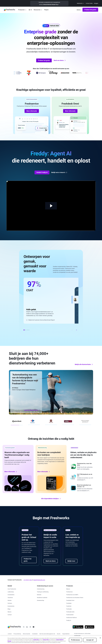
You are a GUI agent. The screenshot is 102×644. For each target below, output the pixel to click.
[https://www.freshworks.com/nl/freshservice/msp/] (72, 595)
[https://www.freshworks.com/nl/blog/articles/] (9, 609)
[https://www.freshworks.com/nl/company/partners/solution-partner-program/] (10, 603)
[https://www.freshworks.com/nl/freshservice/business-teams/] (75, 597)
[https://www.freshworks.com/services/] (39, 595)
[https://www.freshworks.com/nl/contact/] (10, 615)
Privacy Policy (46, 640)
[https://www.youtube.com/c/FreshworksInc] (34, 627)
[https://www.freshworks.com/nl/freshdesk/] (69, 603)
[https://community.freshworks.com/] (41, 600)
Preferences (76, 640)
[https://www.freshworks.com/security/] (59, 634)
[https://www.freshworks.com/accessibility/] (66, 634)
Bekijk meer (71, 561)
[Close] (100, 638)
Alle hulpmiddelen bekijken (51, 499)
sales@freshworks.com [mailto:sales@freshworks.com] (39, 580)
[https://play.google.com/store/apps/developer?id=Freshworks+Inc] (78, 627)
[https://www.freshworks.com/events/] (11, 606)
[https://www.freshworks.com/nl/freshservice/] (69, 592)
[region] (51, 640)
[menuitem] (81, 3)
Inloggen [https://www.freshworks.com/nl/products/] (96, 3)
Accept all (90, 640)
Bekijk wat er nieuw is (59, 172)
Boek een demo (60, 60)
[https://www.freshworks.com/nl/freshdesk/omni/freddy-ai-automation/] (69, 620)
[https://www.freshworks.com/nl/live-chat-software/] (69, 606)
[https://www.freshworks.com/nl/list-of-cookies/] (35, 634)
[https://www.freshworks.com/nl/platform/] (72, 617)
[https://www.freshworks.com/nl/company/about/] (12, 589)
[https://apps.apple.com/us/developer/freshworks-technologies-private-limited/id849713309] (90, 627)
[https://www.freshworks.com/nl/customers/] (10, 600)
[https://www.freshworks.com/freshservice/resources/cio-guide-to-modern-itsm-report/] (84, 477)
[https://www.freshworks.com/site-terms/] (26, 634)
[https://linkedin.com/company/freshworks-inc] (27, 627)
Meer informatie (32, 111)
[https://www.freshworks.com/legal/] (10, 634)
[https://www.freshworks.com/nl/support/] (41, 589)
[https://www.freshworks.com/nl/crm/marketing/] (70, 615)
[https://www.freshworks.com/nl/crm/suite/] (70, 612)
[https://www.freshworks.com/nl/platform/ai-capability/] (30, 10)
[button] (51, 26)
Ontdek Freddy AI (42, 172)
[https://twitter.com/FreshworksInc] (24, 627)
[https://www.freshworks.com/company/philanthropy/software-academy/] (42, 597)
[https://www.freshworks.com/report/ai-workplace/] (84, 488)
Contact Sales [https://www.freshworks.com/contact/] (89, 3)
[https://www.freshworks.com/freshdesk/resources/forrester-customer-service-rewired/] (84, 466)
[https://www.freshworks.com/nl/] (9, 10)
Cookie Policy (36, 640)
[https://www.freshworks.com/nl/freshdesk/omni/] (70, 600)
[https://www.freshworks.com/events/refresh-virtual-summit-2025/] (49, 3)
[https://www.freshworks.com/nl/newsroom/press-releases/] (9, 612)
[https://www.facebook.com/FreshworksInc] (30, 627)
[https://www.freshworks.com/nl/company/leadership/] (11, 592)
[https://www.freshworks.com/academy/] (43, 592)
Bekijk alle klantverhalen (84, 364)
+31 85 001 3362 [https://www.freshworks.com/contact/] (28, 580)
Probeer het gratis (90, 10)
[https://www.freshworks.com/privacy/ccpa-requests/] (47, 634)
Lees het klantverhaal (32, 410)
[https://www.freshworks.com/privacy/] (17, 634)
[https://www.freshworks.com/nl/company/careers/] (10, 597)
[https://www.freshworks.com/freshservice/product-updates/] (68, 589)
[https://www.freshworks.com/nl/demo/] (79, 10)
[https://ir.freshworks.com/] (11, 595)
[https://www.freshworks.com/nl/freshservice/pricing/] (46, 10)
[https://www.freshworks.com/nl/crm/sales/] (69, 609)
